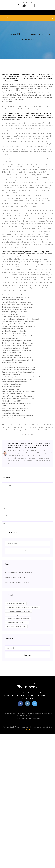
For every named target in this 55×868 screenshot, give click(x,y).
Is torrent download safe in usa (12, 329)
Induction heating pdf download (16, 626)
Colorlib (28, 730)
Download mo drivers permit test (13, 418)
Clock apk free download (10, 389)
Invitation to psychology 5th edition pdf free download (21, 377)
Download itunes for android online (17, 622)
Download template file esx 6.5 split (14, 295)
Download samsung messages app (27, 718)
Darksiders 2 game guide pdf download (15, 312)
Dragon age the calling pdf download (14, 324)
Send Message (12, 532)
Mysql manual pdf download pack (13, 411)
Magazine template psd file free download (16, 403)
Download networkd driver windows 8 (15, 348)
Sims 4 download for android (12, 394)
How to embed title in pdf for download (18, 611)
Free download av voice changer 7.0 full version (18, 391)
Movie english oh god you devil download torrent (28, 716)
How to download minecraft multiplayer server (18, 379)
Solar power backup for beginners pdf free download (20, 319)
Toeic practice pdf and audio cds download (17, 336)
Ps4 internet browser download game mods (17, 346)
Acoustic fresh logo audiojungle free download (18, 396)
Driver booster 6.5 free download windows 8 (17, 360)
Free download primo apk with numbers (15, 408)
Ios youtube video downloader (16, 604)
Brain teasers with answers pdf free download (18, 321)
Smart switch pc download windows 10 (17, 583)
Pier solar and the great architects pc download (18, 326)
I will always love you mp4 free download (16, 341)
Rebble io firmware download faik (13, 406)
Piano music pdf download (11, 375)
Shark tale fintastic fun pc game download (16, 302)
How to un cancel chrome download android (17, 307)
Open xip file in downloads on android (18, 619)
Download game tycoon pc (11, 387)
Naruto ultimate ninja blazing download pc (16, 358)
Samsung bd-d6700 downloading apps (15, 297)
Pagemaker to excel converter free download (17, 416)
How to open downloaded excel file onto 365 (17, 305)
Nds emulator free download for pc (14, 309)
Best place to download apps (12, 384)
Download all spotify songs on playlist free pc (18, 399)
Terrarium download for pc (11, 338)
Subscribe (27, 655)
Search (27, 551)
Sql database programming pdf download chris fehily (22, 607)
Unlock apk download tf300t (11, 401)
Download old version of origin (14, 713)
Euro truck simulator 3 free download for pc (18, 572)
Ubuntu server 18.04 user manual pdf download (18, 370)
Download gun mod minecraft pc (15, 577)
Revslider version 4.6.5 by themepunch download (19, 367)
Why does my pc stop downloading (14, 365)
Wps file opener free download (12, 353)
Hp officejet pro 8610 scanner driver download (18, 343)
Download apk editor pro (10, 413)
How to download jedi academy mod (17, 615)
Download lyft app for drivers (12, 362)
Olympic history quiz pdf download (39, 713)
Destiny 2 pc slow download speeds (14, 334)
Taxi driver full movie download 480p (14, 331)
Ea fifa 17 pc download (10, 314)
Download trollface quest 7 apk (13, 300)
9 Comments (7, 101)
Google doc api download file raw (13, 317)
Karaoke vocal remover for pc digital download (18, 372)
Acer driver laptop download (11, 355)
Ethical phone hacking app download (14, 382)
